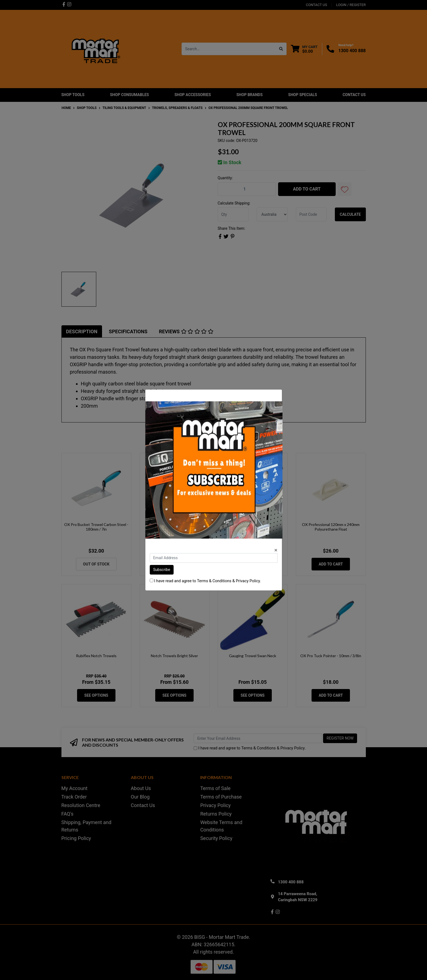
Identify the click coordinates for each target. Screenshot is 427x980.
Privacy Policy (248, 581)
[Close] (276, 550)
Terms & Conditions (214, 581)
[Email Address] (214, 558)
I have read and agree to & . (205, 581)
